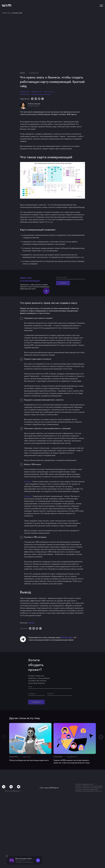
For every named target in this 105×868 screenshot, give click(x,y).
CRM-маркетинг (25, 92)
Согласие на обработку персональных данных (89, 788)
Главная (4, 13)
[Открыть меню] (101, 6)
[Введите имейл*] (71, 278)
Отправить (36, 702)
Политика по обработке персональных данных (89, 786)
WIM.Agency (54, 788)
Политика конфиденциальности (84, 784)
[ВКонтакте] (36, 99)
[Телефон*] (37, 694)
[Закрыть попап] (7, 856)
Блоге (16, 757)
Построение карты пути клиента (41, 94)
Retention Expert (67, 637)
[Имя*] (50, 687)
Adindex (22, 73)
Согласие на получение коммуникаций (87, 790)
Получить (63, 283)
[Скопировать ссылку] (43, 99)
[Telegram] (32, 99)
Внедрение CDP (37, 92)
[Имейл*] (60, 694)
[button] (101, 737)
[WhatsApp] (39, 99)
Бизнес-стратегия (49, 92)
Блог (9, 13)
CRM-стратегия (25, 94)
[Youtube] (19, 787)
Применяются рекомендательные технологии (88, 791)
